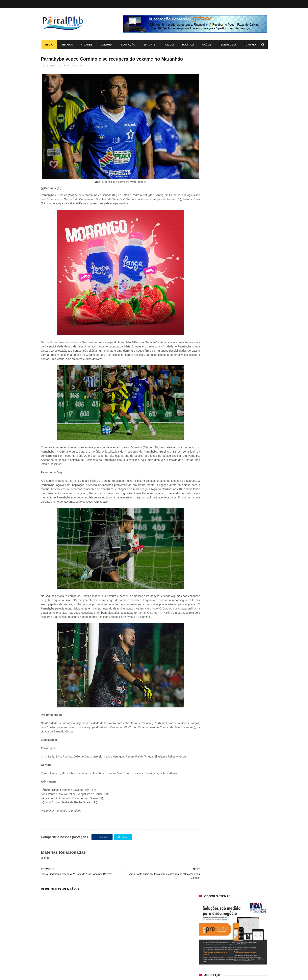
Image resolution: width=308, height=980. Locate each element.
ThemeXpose (64, 975)
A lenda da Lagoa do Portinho (234, 934)
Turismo (250, 45)
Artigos (67, 45)
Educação (128, 45)
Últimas (82, 66)
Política (188, 45)
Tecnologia (227, 45)
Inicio (49, 45)
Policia (168, 45)
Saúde (206, 45)
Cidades (86, 45)
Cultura (106, 45)
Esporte (149, 45)
